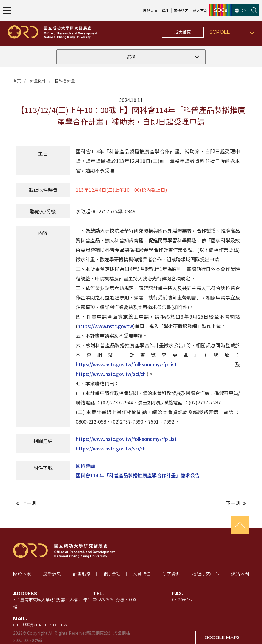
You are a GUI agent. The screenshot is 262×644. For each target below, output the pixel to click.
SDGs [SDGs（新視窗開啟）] (221, 10)
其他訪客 (181, 10)
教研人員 (150, 10)
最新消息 (52, 574)
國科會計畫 (65, 81)
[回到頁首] (240, 525)
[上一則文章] (72, 503)
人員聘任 (141, 574)
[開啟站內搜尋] (254, 10)
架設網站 (121, 633)
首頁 (17, 81)
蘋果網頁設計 (100, 633)
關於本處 (22, 574)
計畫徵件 (38, 81)
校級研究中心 (206, 574)
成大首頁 (183, 32)
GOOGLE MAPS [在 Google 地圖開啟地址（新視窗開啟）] (222, 637)
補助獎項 (112, 574)
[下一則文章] (190, 503)
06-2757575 (103, 600)
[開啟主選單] (7, 10)
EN (241, 10)
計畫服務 (82, 574)
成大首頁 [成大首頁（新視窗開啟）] (200, 10)
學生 (166, 10)
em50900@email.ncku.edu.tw (40, 624)
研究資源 (171, 574)
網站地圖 (240, 574)
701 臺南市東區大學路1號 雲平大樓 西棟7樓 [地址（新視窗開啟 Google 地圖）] (51, 603)
